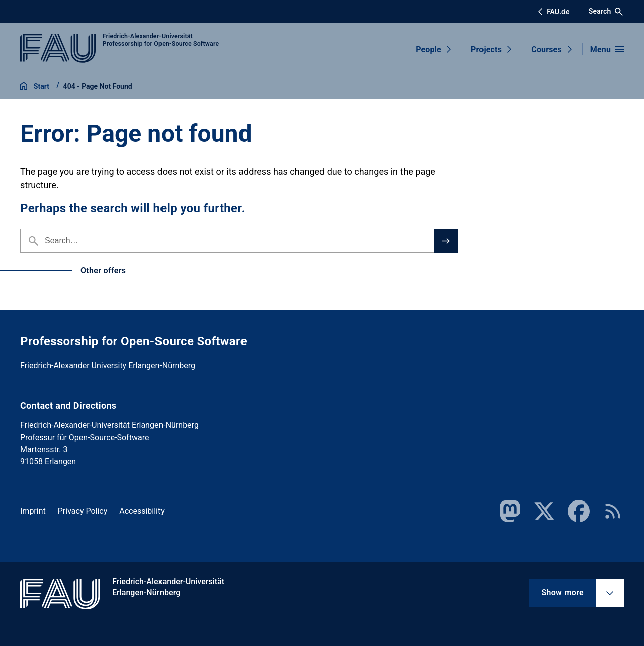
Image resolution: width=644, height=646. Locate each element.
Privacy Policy (83, 511)
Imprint (33, 511)
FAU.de (553, 12)
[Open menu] (607, 49)
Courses (547, 50)
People (428, 50)
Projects (486, 50)
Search (606, 11)
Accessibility (142, 511)
